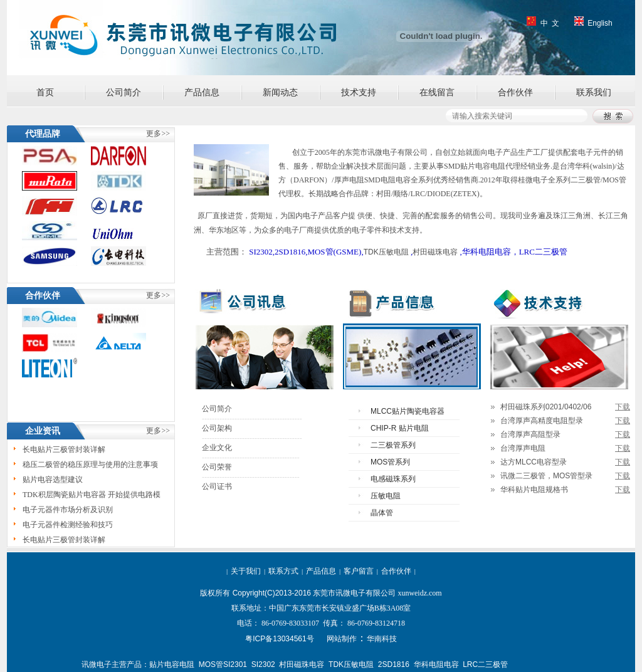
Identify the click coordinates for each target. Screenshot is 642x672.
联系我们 (594, 92)
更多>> (158, 431)
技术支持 (359, 92)
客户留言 (359, 571)
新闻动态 (280, 92)
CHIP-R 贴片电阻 (400, 428)
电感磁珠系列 (393, 479)
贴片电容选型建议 (53, 481)
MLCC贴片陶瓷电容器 (408, 411)
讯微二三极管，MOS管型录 (546, 476)
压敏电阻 (386, 496)
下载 (623, 407)
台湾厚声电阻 (523, 448)
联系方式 (283, 571)
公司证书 (217, 486)
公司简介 (124, 92)
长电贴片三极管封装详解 (64, 451)
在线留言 (437, 92)
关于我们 (246, 571)
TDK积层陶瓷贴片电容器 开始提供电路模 (92, 496)
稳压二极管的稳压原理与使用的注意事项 (90, 466)
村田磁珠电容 (435, 252)
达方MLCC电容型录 (534, 462)
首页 (45, 92)
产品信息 (202, 92)
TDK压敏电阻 (386, 252)
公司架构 (217, 428)
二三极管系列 (393, 445)
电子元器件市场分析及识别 (68, 511)
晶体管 (382, 513)
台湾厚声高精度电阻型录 (542, 421)
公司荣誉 (217, 467)
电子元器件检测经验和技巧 (68, 526)
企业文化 (217, 448)
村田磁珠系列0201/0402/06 (546, 407)
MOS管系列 (390, 462)
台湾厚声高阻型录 (530, 434)
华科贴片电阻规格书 (534, 490)
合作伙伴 (515, 92)
